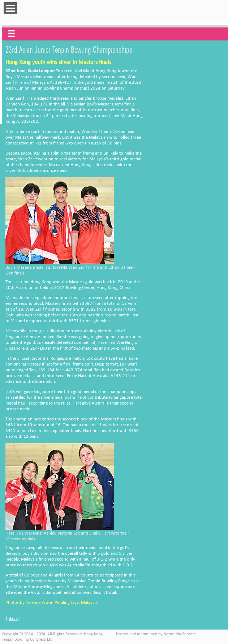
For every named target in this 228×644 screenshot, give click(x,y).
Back (13, 618)
